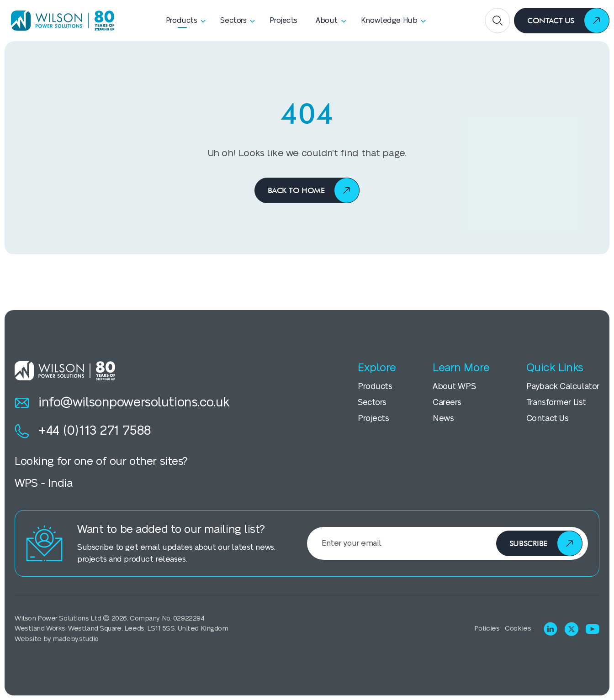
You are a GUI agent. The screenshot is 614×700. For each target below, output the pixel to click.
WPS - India (43, 483)
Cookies (518, 629)
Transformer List (556, 403)
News (443, 418)
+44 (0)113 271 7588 (83, 431)
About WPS (454, 387)
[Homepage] (59, 20)
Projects (373, 418)
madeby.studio (75, 639)
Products (375, 387)
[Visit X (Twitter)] (572, 629)
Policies (487, 629)
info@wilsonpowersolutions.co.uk (122, 403)
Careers (447, 403)
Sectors (372, 403)
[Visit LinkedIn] (550, 629)
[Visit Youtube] (593, 629)
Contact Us (548, 418)
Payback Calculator (563, 387)
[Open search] (498, 21)
